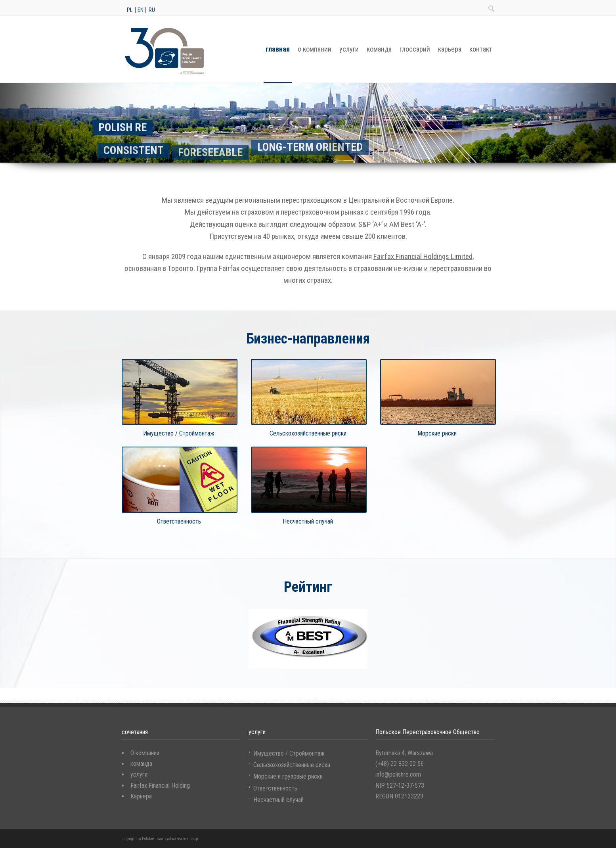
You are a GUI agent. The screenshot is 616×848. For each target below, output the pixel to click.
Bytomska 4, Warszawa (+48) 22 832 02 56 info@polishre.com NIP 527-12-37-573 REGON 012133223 (404, 775)
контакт (481, 49)
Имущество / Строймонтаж (289, 753)
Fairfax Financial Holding (160, 786)
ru (152, 10)
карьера (450, 49)
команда (379, 49)
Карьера (141, 796)
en (141, 10)
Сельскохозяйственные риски (292, 765)
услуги (349, 49)
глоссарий (415, 49)
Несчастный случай (278, 800)
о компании (315, 49)
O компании (145, 753)
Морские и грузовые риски (288, 776)
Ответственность (275, 788)
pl (130, 10)
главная (278, 49)
